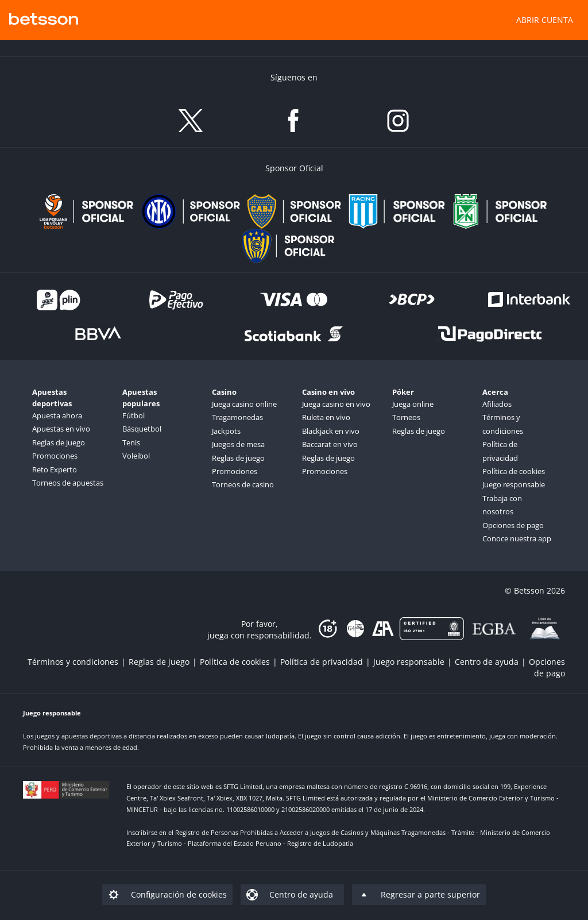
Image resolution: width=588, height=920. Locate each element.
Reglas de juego (59, 442)
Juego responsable (514, 484)
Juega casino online (244, 404)
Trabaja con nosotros (502, 505)
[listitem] (78, 662)
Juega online (413, 404)
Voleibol (136, 456)
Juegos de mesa (238, 444)
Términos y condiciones (503, 424)
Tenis (131, 442)
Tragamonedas (237, 417)
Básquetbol (142, 429)
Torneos (406, 417)
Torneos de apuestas (68, 483)
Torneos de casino (243, 484)
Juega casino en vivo (336, 404)
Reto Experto (55, 469)
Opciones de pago (513, 525)
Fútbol (134, 415)
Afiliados (497, 404)
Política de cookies (514, 471)
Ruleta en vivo (326, 417)
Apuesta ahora (57, 415)
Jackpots (226, 431)
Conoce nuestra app (517, 538)
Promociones (55, 456)
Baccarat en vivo (330, 444)
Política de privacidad (500, 451)
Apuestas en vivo (61, 429)
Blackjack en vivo (331, 431)
